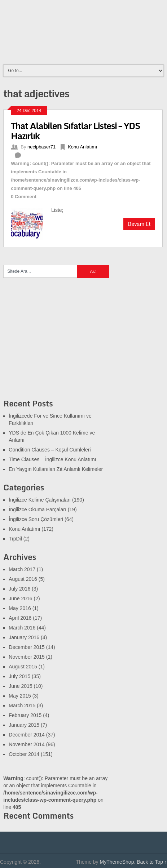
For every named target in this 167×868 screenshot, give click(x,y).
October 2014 (24, 754)
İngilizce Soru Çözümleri (36, 519)
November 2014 (27, 744)
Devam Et (139, 224)
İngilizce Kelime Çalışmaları (40, 500)
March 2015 (22, 705)
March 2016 (22, 628)
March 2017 (22, 569)
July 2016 (19, 589)
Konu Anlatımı (82, 147)
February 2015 (25, 715)
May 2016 (20, 608)
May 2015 (20, 696)
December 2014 (27, 735)
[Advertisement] (57, 343)
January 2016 (24, 637)
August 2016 (23, 579)
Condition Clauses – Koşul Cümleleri (50, 450)
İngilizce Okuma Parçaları (38, 509)
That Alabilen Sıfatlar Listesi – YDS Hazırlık (75, 131)
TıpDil (15, 539)
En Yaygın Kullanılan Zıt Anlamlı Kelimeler (56, 469)
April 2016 (20, 618)
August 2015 (23, 667)
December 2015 (27, 647)
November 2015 (27, 657)
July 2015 (19, 676)
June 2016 (20, 598)
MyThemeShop (117, 862)
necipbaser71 (41, 147)
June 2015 (20, 686)
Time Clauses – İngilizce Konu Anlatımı (52, 459)
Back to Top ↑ (152, 862)
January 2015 (24, 725)
